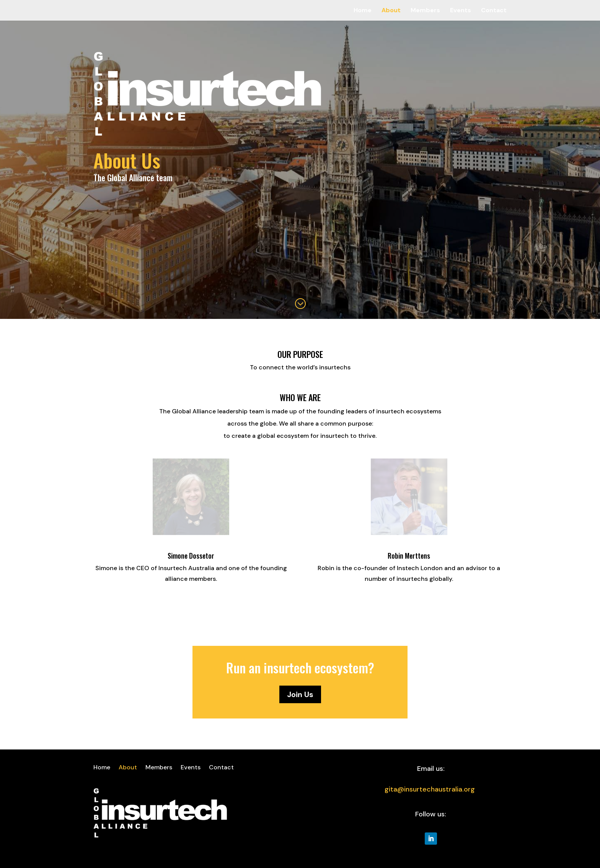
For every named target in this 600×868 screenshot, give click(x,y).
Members (425, 11)
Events (461, 11)
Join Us (300, 694)
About (391, 11)
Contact (494, 11)
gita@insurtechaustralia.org (430, 789)
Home (363, 11)
